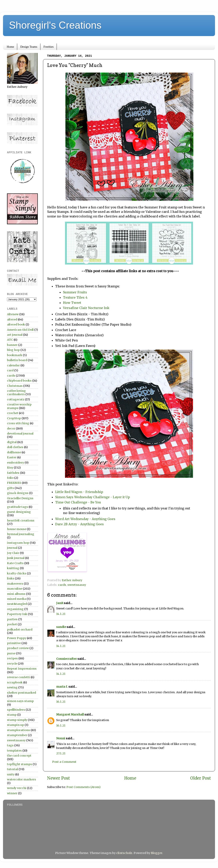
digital (12, 442)
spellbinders (16, 710)
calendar (13, 365)
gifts (10, 488)
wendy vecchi (17, 788)
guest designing (19, 512)
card (10, 370)
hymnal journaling (21, 534)
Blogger (156, 853)
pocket (12, 624)
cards (62, 585)
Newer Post (58, 778)
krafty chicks (17, 573)
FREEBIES (14, 483)
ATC (10, 340)
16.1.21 (61, 702)
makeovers (15, 584)
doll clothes (15, 447)
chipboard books (19, 381)
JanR (60, 603)
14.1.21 (61, 614)
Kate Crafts (15, 563)
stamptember (17, 735)
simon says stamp (20, 701)
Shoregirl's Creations (55, 25)
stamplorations (18, 730)
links (11, 578)
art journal (15, 335)
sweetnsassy (77, 585)
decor (11, 428)
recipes (12, 658)
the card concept (19, 756)
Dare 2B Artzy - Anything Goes (79, 524)
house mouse (17, 529)
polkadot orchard (20, 630)
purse (11, 653)
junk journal (16, 558)
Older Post (201, 778)
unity (11, 774)
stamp (12, 715)
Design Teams (29, 47)
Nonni (61, 738)
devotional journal (20, 433)
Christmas (15, 386)
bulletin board (17, 360)
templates (14, 751)
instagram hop (18, 543)
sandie (61, 627)
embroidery (15, 463)
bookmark (15, 355)
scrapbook (15, 682)
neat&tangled (17, 604)
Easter (12, 457)
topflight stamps (19, 764)
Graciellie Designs (20, 498)
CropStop (14, 418)
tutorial (12, 769)
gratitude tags (17, 507)
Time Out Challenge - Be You (78, 502)
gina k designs (18, 493)
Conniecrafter (66, 659)
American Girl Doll (20, 330)
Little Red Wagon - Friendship (79, 492)
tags (10, 745)
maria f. (62, 687)
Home (10, 47)
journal (12, 548)
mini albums (16, 594)
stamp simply (17, 720)
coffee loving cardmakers (16, 393)
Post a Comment (64, 762)
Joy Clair (13, 553)
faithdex (13, 473)
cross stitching (18, 423)
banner (12, 345)
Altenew (13, 314)
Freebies (48, 47)
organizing (15, 609)
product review (18, 648)
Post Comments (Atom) (83, 787)
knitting (13, 568)
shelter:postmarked (21, 693)
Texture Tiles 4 (75, 297)
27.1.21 (61, 753)
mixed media (16, 599)
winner (12, 793)
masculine (15, 589)
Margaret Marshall (70, 714)
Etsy (10, 468)
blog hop (13, 350)
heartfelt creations (21, 520)
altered (12, 319)
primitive (14, 643)
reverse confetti (18, 677)
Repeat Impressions (22, 669)
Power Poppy (17, 638)
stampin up (15, 725)
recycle (12, 664)
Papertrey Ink (17, 614)
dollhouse (14, 452)
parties (12, 619)
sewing (12, 687)
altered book (16, 324)
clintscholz (124, 853)
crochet (13, 413)
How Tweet (72, 303)
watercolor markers (21, 779)
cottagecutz (16, 399)
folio (10, 478)
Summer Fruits (75, 292)
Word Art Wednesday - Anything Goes (86, 519)
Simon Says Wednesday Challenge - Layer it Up (92, 497)
